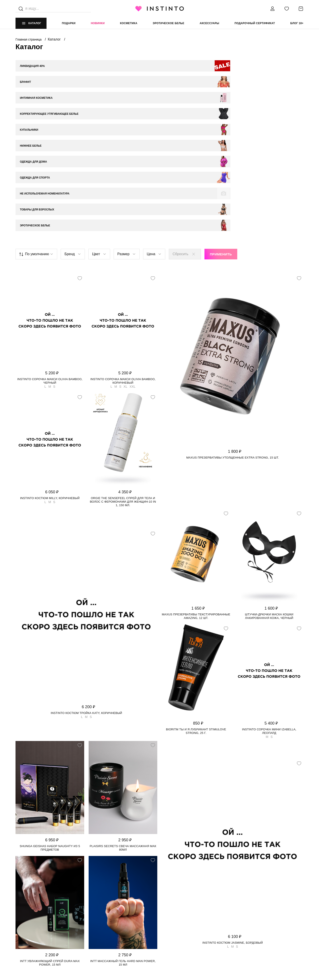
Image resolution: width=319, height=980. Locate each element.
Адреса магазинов (31, 919)
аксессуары (209, 23)
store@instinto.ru (246, 919)
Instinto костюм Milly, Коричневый (50, 376)
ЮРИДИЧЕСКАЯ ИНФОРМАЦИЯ (181, 901)
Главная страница (29, 39)
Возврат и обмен (101, 919)
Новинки (98, 23)
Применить (221, 132)
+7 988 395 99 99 (243, 910)
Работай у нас (27, 928)
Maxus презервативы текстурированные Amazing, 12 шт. (196, 494)
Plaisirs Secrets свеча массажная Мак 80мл (123, 726)
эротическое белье (168, 23)
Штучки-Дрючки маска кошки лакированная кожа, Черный (269, 494)
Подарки (69, 23)
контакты (239, 901)
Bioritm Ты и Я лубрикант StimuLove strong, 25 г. (196, 609)
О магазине (25, 910)
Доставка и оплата (103, 910)
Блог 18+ (297, 23)
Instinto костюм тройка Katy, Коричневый (86, 591)
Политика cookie (173, 919)
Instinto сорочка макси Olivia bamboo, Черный (50, 259)
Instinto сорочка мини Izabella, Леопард (269, 609)
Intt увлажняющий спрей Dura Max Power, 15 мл (50, 841)
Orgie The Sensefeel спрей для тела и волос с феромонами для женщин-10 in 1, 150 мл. (123, 379)
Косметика (129, 23)
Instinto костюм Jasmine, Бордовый (233, 820)
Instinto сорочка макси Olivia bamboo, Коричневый (123, 259)
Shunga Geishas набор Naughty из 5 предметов (50, 726)
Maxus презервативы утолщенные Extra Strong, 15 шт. (233, 335)
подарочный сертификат (255, 23)
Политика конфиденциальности (186, 910)
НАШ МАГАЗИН (26, 901)
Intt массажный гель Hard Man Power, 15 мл (123, 841)
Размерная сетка (101, 928)
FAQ (18, 937)
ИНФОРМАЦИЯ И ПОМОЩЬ (106, 901)
